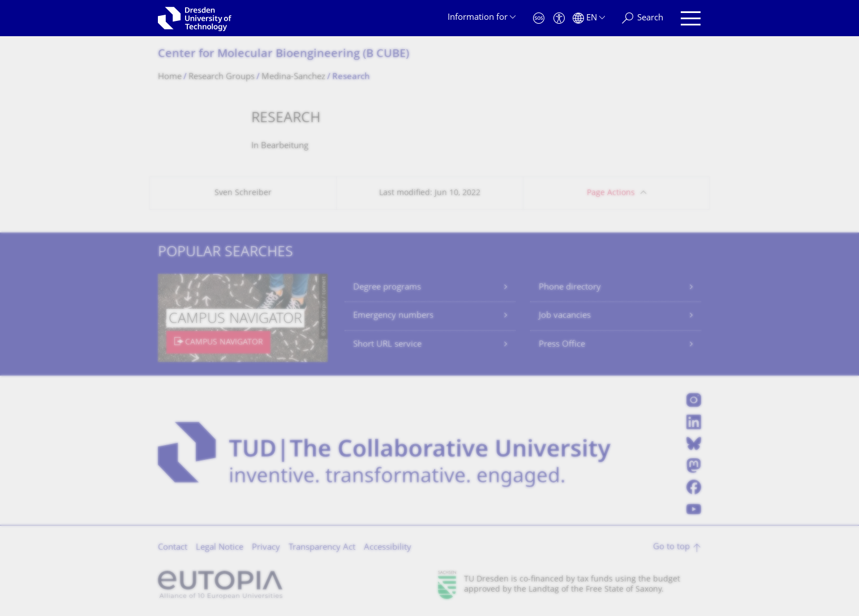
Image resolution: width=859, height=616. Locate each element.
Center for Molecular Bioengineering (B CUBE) (284, 55)
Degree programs (387, 288)
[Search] (643, 18)
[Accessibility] (559, 18)
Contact (173, 548)
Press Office (562, 345)
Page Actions (611, 193)
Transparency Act (322, 548)
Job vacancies (565, 316)
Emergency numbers (393, 316)
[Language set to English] (589, 18)
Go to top (671, 547)
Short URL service (387, 345)
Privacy (266, 548)
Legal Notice (220, 548)
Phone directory (570, 288)
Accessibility (388, 548)
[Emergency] (539, 18)
